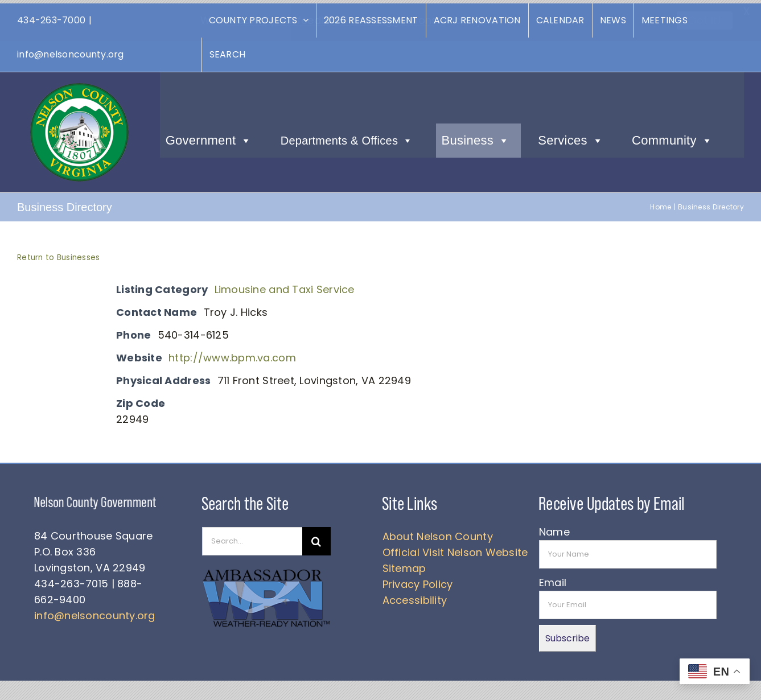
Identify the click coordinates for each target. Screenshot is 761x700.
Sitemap (404, 565)
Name (554, 528)
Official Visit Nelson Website (455, 549)
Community (672, 137)
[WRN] (266, 568)
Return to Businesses (58, 254)
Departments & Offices (347, 137)
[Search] (316, 538)
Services (571, 137)
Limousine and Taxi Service (285, 286)
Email (553, 579)
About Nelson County (438, 533)
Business (476, 137)
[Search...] (252, 538)
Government (209, 137)
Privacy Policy (418, 581)
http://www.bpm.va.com (232, 354)
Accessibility (415, 597)
